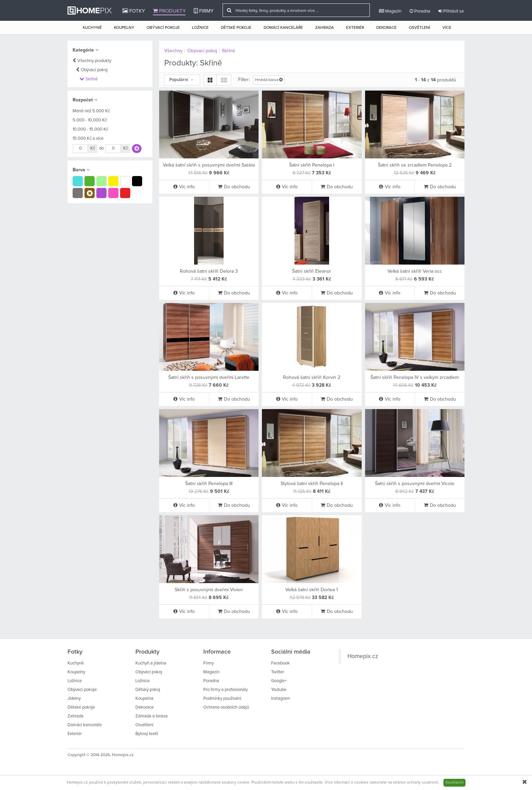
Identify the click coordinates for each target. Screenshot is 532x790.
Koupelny (124, 28)
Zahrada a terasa (151, 716)
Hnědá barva (269, 80)
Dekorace (386, 28)
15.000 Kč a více (88, 139)
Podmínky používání (222, 699)
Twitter (278, 672)
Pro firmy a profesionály (225, 690)
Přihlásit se (451, 11)
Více (447, 28)
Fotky (134, 11)
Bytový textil (147, 734)
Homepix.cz (363, 656)
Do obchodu (234, 187)
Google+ (279, 681)
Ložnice (200, 28)
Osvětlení (420, 28)
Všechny (173, 51)
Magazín (390, 11)
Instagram (281, 699)
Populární (181, 80)
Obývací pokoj (94, 70)
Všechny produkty (94, 61)
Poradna (420, 11)
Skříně (92, 79)
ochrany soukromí (422, 783)
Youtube (279, 690)
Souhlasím (454, 783)
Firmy (204, 11)
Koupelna (144, 699)
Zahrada (325, 28)
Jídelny (74, 699)
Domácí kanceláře (283, 28)
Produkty (169, 11)
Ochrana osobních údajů (226, 707)
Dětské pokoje (236, 28)
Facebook (280, 663)
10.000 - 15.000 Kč (90, 129)
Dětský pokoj (148, 690)
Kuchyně (92, 28)
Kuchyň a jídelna (151, 663)
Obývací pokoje (163, 28)
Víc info (184, 187)
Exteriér (355, 28)
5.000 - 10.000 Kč (90, 120)
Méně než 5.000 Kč (91, 111)
